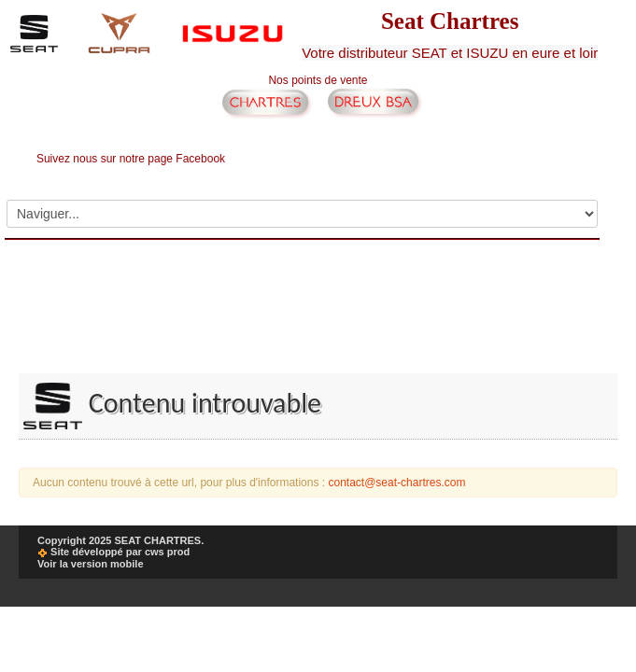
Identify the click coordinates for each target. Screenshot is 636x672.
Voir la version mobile (91, 564)
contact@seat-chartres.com (396, 483)
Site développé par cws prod (113, 552)
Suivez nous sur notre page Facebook (131, 159)
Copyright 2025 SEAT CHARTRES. (120, 540)
